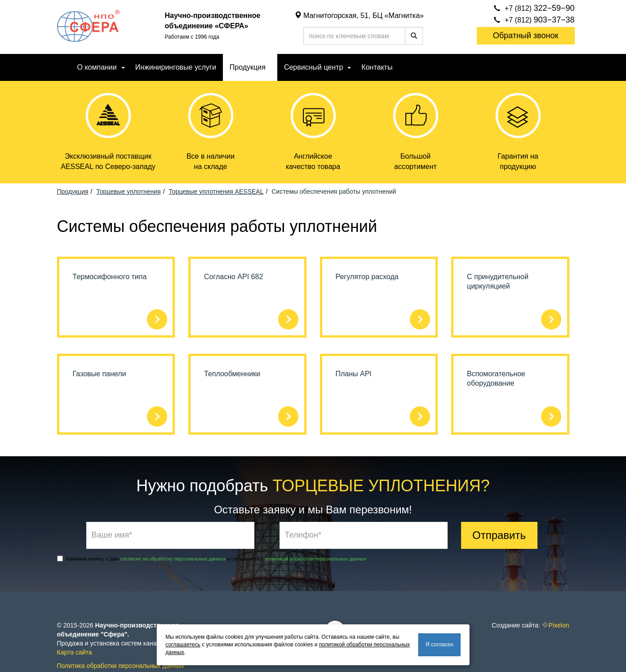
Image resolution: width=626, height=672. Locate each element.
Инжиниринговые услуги (176, 67)
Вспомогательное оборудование (496, 378)
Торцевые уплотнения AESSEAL (216, 191)
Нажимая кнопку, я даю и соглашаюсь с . (213, 559)
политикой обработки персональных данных (316, 559)
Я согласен (440, 645)
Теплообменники (232, 374)
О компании (97, 67)
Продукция (248, 67)
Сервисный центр (313, 67)
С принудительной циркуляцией (498, 281)
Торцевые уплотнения (128, 191)
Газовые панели (100, 374)
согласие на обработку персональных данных (173, 559)
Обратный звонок (526, 36)
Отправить (499, 535)
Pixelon (559, 625)
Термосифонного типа (110, 277)
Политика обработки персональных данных (121, 666)
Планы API (354, 374)
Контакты (377, 67)
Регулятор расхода (367, 277)
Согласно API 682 (233, 277)
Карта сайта (75, 652)
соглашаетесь (183, 645)
